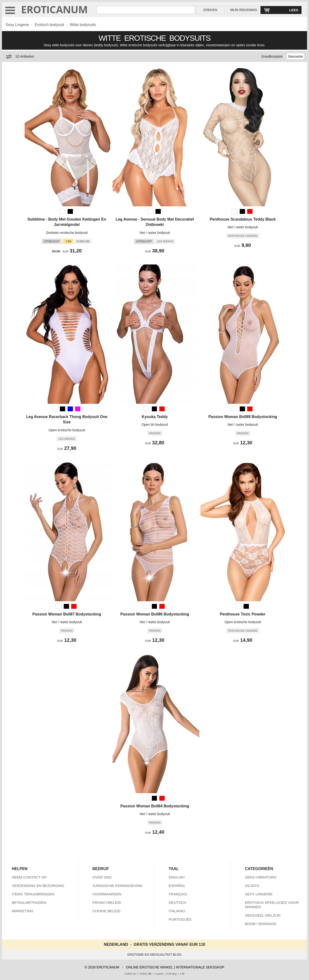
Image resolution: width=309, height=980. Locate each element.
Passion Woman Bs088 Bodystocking (243, 417)
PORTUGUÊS (180, 919)
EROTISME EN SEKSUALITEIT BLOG (154, 955)
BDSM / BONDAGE (261, 924)
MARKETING (23, 911)
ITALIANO (177, 911)
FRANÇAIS (178, 894)
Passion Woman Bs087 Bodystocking (67, 614)
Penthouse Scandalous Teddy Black (243, 219)
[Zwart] (70, 211)
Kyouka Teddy (155, 417)
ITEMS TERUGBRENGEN (33, 894)
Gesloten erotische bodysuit (67, 233)
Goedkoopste (272, 56)
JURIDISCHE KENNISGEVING (118, 886)
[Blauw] (70, 409)
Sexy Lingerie (17, 25)
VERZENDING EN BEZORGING (38, 886)
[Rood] (250, 211)
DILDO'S (252, 886)
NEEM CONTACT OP (29, 877)
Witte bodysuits (83, 25)
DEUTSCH (178, 902)
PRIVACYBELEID (107, 902)
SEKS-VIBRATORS (261, 877)
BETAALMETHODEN (29, 902)
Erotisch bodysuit (49, 25)
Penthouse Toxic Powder (243, 614)
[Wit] (62, 211)
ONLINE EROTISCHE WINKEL (150, 967)
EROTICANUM (54, 9)
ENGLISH (177, 877)
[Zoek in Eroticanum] (146, 10)
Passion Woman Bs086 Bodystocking (155, 614)
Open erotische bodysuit (67, 430)
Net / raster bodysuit (155, 233)
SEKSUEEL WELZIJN (263, 915)
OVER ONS (102, 877)
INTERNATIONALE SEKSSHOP (200, 967)
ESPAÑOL (177, 886)
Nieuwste (295, 56)
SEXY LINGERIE (259, 894)
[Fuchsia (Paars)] (78, 409)
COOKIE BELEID (106, 911)
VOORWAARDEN (107, 894)
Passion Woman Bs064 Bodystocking (155, 806)
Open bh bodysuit (155, 425)
